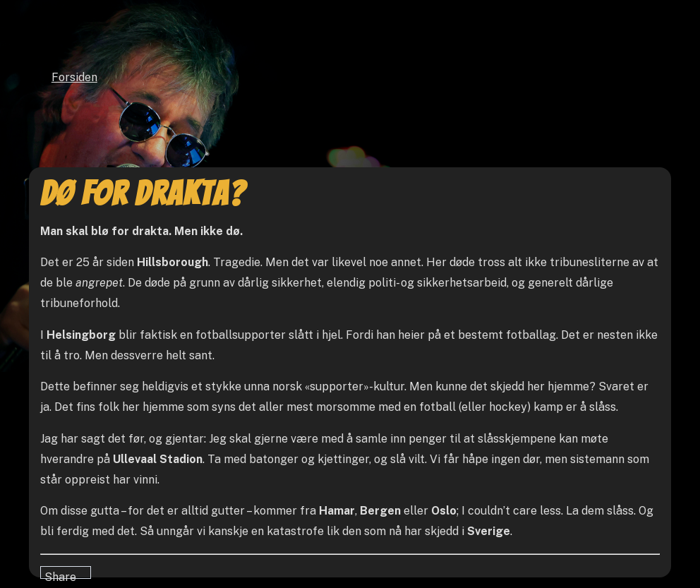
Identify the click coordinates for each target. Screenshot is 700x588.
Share (60, 575)
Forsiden (74, 77)
